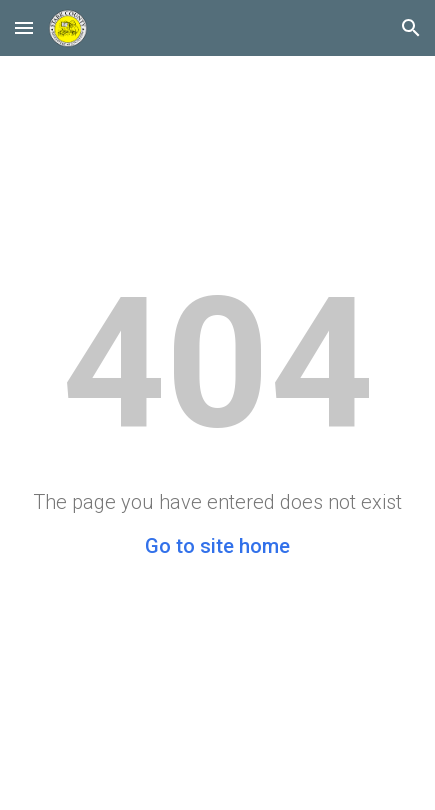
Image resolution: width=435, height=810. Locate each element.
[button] (24, 27)
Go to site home (217, 546)
